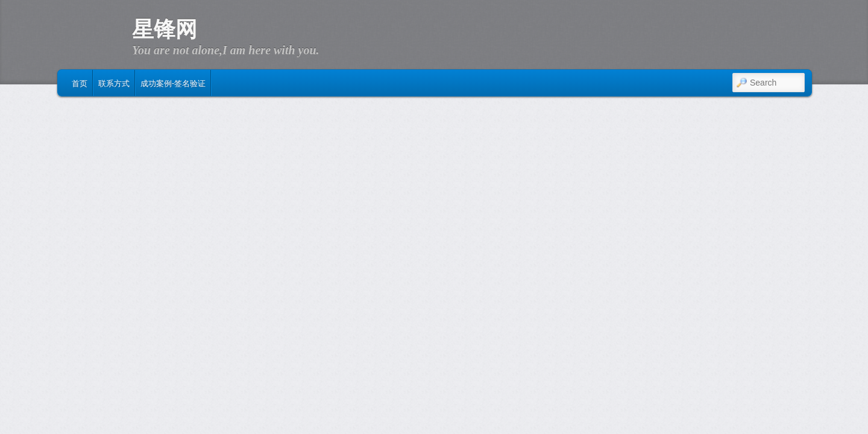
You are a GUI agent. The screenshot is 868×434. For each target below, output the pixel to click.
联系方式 (114, 83)
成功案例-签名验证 (173, 83)
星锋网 (165, 30)
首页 (80, 83)
